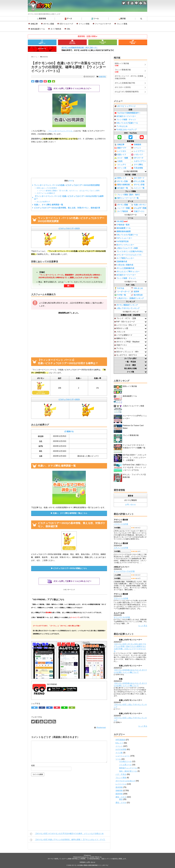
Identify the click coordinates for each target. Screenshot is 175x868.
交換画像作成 (121, 262)
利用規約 (83, 862)
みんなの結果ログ (43, 202)
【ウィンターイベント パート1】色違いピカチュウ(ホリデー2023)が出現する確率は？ (69, 198)
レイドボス (120, 151)
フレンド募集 (122, 24)
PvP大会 (119, 288)
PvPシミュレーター (123, 238)
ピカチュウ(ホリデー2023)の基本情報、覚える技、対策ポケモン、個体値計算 (67, 208)
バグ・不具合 (121, 774)
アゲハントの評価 (121, 598)
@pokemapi (101, 727)
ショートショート (123, 756)
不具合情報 (137, 168)
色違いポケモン (139, 205)
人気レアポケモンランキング (127, 308)
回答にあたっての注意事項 (47, 188)
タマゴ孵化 (137, 165)
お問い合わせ (130, 505)
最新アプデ (120, 148)
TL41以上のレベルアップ (125, 130)
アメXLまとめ (121, 126)
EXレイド (119, 743)
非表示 (71, 181)
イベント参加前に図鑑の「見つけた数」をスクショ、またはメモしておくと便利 (69, 191)
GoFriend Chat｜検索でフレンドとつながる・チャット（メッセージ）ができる (135, 467)
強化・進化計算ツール (128, 771)
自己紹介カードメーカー (125, 116)
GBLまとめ (137, 288)
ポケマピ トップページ (125, 106)
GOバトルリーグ (66, 24)
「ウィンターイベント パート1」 (60, 131)
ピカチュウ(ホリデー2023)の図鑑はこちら (70, 568)
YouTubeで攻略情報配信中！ (128, 113)
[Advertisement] (69, 161)
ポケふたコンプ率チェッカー (127, 272)
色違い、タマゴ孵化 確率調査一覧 (49, 205)
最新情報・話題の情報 (87, 36)
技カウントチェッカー (124, 245)
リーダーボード (122, 292)
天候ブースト (138, 211)
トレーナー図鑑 (122, 208)
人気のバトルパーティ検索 (126, 248)
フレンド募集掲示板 (131, 435)
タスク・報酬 (121, 158)
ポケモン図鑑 (49, 24)
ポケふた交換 (138, 181)
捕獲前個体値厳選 (122, 231)
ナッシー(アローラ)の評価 (124, 571)
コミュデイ (120, 165)
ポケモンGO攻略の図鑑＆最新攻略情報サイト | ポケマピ (90, 865)
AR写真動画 (120, 740)
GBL (69, 29)
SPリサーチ (137, 158)
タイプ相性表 (56, 29)
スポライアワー (139, 161)
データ (68, 19)
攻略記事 (34, 24)
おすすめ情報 (121, 749)
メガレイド (137, 155)
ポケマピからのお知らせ (125, 781)
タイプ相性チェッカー (124, 258)
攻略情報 (102, 77)
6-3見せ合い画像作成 (124, 265)
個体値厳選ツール (38, 29)
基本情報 (119, 787)
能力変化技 (137, 295)
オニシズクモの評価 (122, 617)
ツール (95, 19)
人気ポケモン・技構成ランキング (129, 298)
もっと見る (143, 626)
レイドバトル (121, 784)
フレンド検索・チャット (125, 120)
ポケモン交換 (121, 181)
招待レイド (120, 178)
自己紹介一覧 (121, 188)
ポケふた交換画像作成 (124, 268)
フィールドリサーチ (103, 24)
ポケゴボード (138, 178)
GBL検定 (121, 222)
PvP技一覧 (120, 295)
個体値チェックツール (128, 768)
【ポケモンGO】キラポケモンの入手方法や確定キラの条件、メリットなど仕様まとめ (67, 834)
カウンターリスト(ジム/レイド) (128, 255)
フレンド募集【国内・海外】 (127, 195)
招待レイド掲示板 (130, 386)
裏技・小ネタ (121, 797)
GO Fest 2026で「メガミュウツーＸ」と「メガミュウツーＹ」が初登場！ (135, 458)
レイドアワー (138, 151)
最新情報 (41, 19)
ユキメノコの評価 (121, 548)
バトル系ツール (125, 765)
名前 (33, 765)
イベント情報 (84, 24)
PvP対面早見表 (121, 241)
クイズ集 (119, 753)
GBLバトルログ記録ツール (126, 123)
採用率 (135, 292)
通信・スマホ (121, 803)
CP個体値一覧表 (122, 225)
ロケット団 (120, 168)
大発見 (118, 161)
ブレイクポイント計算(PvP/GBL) (129, 251)
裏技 (121, 799)
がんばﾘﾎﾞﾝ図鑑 (139, 208)
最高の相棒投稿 (122, 185)
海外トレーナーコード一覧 (127, 198)
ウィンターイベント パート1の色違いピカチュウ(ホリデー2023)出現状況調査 (67, 185)
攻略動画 (136, 145)
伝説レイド (120, 155)
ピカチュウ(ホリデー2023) (69, 228)
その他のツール (125, 761)
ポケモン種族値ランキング (126, 305)
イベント (136, 148)
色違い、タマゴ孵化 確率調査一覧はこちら (70, 513)
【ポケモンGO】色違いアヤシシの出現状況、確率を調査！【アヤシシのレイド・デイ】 (67, 840)
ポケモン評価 (138, 185)
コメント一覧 (138, 188)
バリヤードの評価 (121, 524)
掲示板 (122, 19)
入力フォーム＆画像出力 (46, 193)
